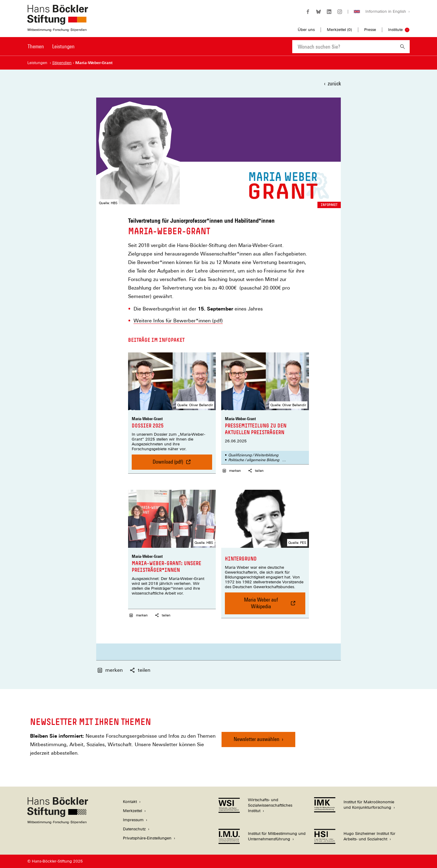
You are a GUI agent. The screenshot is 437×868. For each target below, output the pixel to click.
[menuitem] (36, 50)
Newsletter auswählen (257, 739)
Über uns (306, 30)
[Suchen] (403, 47)
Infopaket (329, 205)
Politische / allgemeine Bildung (254, 460)
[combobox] (344, 47)
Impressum (133, 820)
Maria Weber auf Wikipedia (263, 605)
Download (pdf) (171, 464)
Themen (36, 46)
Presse (370, 30)
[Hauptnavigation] (51, 46)
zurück (334, 83)
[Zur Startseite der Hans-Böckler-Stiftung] (58, 28)
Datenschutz (134, 829)
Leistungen (63, 46)
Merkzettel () (339, 30)
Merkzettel (132, 811)
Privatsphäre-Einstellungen (147, 838)
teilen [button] (255, 471)
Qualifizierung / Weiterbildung (253, 455)
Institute (395, 30)
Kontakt (130, 802)
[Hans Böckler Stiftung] (58, 822)
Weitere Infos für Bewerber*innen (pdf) (178, 321)
